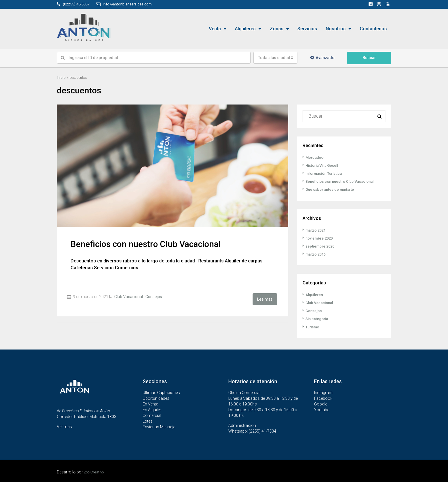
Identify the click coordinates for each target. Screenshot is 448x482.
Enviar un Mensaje (159, 426)
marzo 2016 (317, 254)
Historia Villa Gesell (324, 165)
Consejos (154, 297)
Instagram (323, 392)
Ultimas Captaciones (161, 392)
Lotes (148, 421)
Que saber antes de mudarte (332, 189)
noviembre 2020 (321, 238)
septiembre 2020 (321, 246)
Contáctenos (373, 29)
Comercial (152, 415)
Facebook (323, 398)
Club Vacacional (129, 297)
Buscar (369, 58)
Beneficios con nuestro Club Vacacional (146, 244)
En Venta (150, 403)
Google (321, 403)
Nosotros (336, 29)
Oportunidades (156, 398)
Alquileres (245, 29)
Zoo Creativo (95, 471)
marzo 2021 (317, 230)
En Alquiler (152, 409)
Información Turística (326, 173)
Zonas (277, 29)
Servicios (307, 29)
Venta (215, 29)
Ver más (64, 426)
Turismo (313, 326)
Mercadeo (315, 157)
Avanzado (322, 58)
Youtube (322, 409)
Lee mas (265, 299)
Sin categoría (318, 318)
